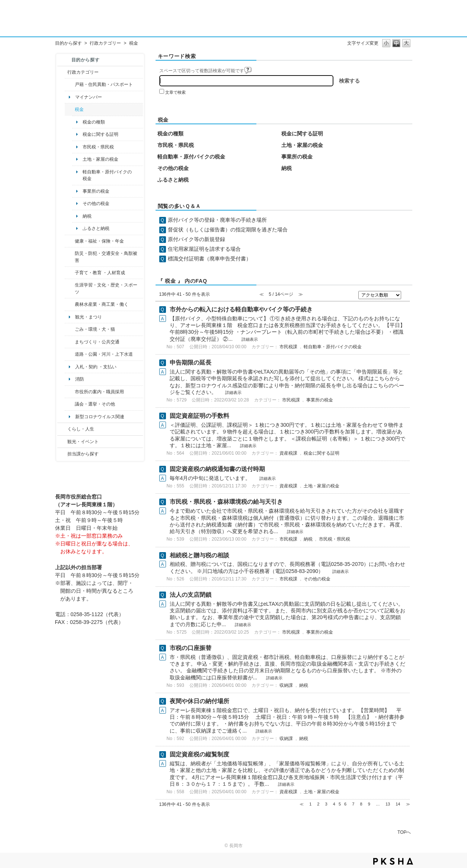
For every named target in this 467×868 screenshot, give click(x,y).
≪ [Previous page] (302, 804)
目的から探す (68, 43)
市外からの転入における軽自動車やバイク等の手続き (241, 309)
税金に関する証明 (100, 134)
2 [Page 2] (318, 804)
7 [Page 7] (353, 804)
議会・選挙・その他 (95, 404)
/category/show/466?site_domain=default (70, 404)
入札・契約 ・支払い (96, 367)
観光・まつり (89, 317)
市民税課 (288, 347)
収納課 (286, 685)
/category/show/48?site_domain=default (70, 273)
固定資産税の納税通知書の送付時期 (217, 469)
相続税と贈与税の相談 (199, 555)
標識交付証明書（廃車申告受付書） (209, 259)
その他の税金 (96, 204)
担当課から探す (83, 454)
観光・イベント (83, 442)
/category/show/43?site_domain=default (70, 289)
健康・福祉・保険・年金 (99, 241)
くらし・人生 (81, 429)
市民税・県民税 (98, 147)
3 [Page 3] (326, 804)
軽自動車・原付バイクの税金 (107, 175)
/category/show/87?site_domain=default (70, 354)
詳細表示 (250, 339)
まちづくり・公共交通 (97, 342)
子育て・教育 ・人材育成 (100, 273)
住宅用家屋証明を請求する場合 (204, 249)
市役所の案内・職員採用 (99, 392)
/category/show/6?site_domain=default (70, 342)
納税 (87, 216)
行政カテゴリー (105, 43)
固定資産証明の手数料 (199, 416)
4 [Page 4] (334, 804)
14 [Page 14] (398, 804)
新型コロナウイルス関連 (100, 417)
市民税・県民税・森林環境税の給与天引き (226, 502)
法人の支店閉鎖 (191, 595)
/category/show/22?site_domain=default (70, 329)
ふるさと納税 (96, 228)
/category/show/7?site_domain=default (70, 84)
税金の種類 (94, 122)
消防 (80, 379)
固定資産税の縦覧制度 (199, 754)
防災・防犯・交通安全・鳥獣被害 (106, 257)
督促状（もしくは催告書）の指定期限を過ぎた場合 (228, 230)
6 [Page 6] (345, 804)
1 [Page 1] (310, 804)
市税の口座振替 (191, 648)
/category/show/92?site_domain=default (70, 109)
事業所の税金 (96, 191)
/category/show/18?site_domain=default (62, 442)
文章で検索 (175, 92)
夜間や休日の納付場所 (199, 701)
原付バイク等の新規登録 (196, 239)
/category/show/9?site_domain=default (62, 454)
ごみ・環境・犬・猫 (95, 329)
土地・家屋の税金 (100, 159)
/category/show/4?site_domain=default (70, 241)
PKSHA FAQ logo (393, 861)
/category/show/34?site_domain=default (70, 304)
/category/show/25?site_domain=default (70, 257)
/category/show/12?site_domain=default (62, 429)
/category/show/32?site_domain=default (70, 392)
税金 (79, 109)
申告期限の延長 (191, 363)
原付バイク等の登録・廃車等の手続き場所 (217, 220)
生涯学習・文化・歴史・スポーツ (106, 288)
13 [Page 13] (388, 804)
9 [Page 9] (369, 804)
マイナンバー (89, 97)
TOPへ (404, 832)
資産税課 (288, 453)
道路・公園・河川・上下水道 (104, 354)
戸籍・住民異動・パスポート (104, 84)
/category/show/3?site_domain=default (62, 72)
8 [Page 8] (361, 804)
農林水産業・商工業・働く (102, 304)
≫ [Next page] (408, 804)
